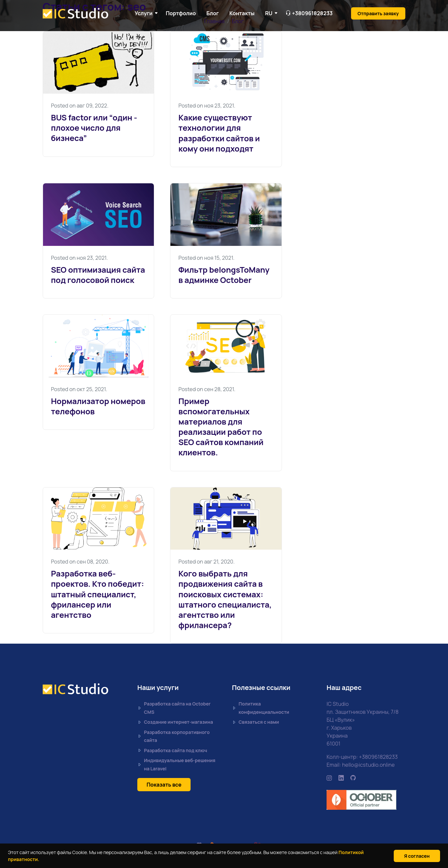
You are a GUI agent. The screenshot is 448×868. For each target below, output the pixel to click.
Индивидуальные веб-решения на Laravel (176, 764)
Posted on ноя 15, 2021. (206, 258)
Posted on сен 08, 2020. (80, 562)
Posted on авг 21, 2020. (206, 562)
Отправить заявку (378, 13)
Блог (213, 13)
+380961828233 (379, 757)
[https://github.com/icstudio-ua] (353, 778)
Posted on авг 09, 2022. (80, 106)
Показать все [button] (164, 785)
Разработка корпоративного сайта (174, 736)
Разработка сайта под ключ (172, 751)
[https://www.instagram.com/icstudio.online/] (329, 778)
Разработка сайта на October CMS (174, 708)
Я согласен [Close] (417, 856)
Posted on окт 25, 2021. (79, 389)
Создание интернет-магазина (175, 722)
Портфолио (181, 13)
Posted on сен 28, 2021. (207, 389)
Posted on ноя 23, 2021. (207, 106)
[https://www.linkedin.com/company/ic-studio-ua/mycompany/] (341, 778)
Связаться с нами (255, 722)
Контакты (242, 13)
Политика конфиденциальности (261, 708)
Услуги (144, 13)
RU (269, 13)
